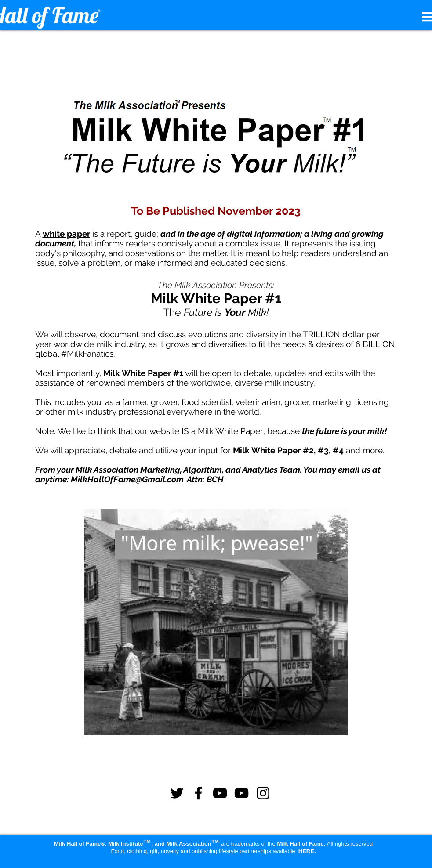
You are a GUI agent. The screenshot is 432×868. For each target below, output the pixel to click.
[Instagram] (263, 793)
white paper (66, 234)
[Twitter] (177, 793)
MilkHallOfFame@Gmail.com (127, 479)
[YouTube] (220, 793)
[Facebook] (198, 793)
